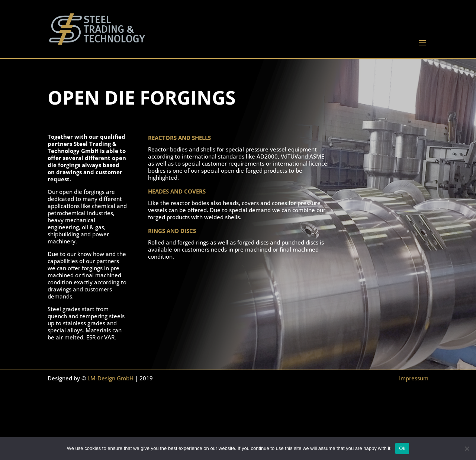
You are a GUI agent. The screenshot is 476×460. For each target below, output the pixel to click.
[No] (467, 448)
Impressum (414, 378)
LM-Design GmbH (110, 378)
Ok (402, 448)
